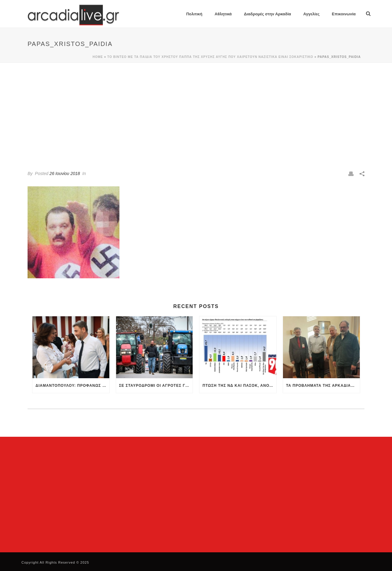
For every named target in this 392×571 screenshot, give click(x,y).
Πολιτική (194, 14)
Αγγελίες (311, 14)
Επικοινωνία (344, 14)
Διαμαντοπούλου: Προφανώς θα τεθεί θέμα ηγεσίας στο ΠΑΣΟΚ (72, 386)
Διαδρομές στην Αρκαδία (268, 14)
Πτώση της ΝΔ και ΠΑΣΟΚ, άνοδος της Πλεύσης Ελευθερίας (239, 386)
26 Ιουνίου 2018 (65, 173)
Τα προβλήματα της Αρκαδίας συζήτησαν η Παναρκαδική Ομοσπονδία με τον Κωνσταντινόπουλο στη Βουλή (323, 386)
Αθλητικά (223, 14)
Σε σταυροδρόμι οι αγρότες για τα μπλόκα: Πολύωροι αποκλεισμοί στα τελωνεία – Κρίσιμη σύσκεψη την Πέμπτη (156, 386)
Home (98, 57)
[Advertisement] (196, 109)
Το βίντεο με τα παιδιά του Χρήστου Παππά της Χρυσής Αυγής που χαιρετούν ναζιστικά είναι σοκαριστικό (210, 57)
